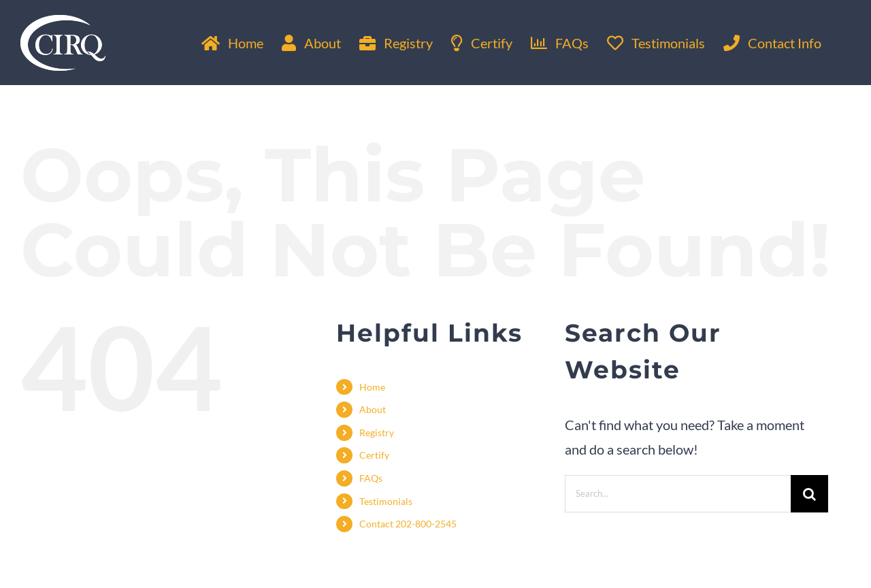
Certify (374, 455)
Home (372, 387)
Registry (377, 432)
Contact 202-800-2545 (408, 524)
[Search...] (678, 494)
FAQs (371, 478)
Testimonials (386, 501)
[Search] (809, 494)
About (373, 409)
